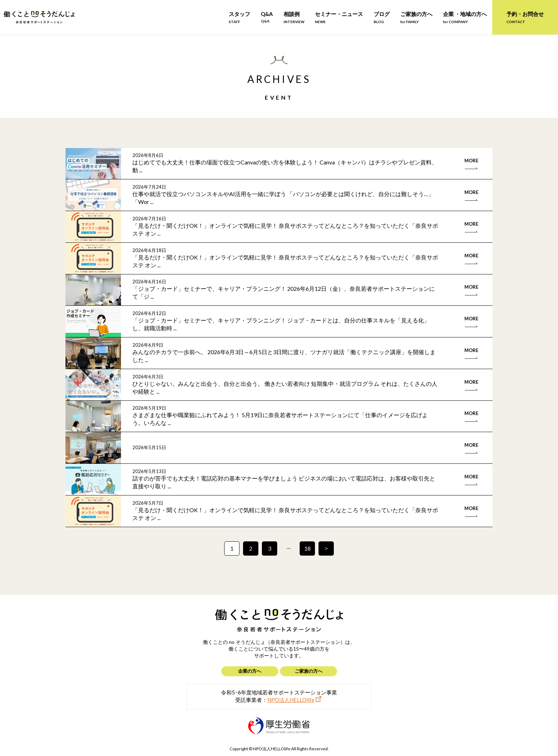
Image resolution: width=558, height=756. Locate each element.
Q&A (267, 17)
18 (307, 548)
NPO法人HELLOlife (291, 700)
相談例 (294, 17)
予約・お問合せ (525, 17)
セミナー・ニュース (339, 17)
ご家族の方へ (416, 17)
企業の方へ (250, 671)
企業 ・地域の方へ (465, 17)
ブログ (382, 17)
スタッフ (239, 17)
